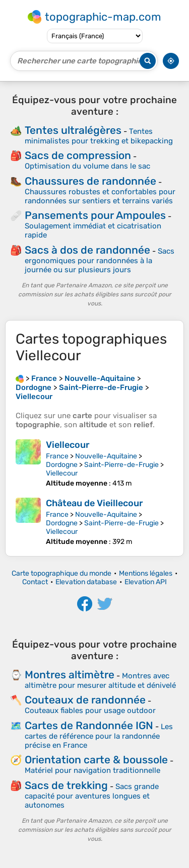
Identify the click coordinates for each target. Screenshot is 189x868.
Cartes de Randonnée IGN (89, 725)
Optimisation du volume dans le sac (87, 166)
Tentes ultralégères (73, 130)
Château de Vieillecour (94, 503)
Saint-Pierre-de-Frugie (121, 465)
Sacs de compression (78, 155)
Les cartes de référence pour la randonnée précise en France (99, 736)
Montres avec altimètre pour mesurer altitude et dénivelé (100, 681)
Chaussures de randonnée (90, 181)
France (57, 456)
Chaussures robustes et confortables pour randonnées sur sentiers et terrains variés (100, 196)
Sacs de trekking (66, 785)
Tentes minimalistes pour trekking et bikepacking (99, 136)
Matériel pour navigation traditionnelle (92, 770)
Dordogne (62, 465)
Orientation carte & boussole (96, 760)
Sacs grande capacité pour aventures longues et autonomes (92, 796)
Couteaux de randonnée (85, 700)
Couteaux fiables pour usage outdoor (90, 711)
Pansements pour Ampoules (95, 215)
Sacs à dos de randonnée (87, 250)
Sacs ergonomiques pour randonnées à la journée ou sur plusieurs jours (100, 260)
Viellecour (68, 445)
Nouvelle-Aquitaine (106, 456)
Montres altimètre (70, 675)
